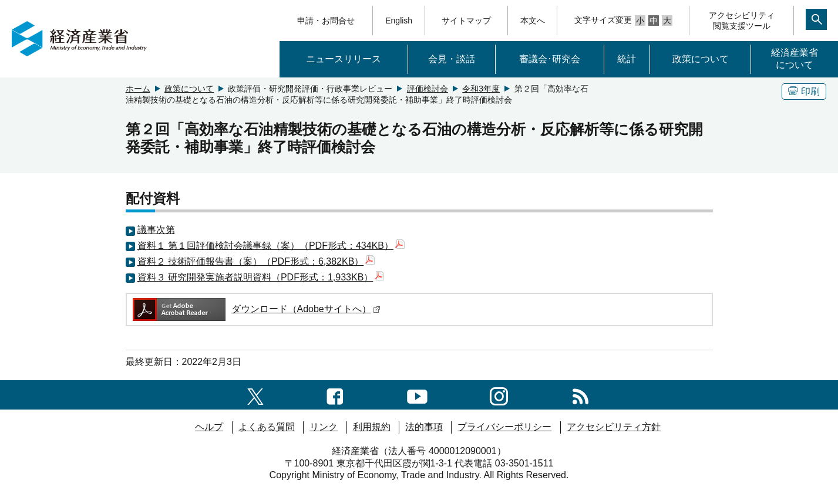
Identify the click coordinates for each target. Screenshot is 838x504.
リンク (324, 427)
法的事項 (424, 427)
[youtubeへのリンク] (417, 395)
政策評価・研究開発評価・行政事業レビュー (310, 89)
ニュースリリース (344, 59)
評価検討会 (428, 89)
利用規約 (372, 427)
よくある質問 (267, 427)
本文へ (533, 21)
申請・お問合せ (326, 21)
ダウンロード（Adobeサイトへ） (256, 309)
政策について (701, 59)
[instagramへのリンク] (499, 395)
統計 (627, 59)
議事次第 (156, 230)
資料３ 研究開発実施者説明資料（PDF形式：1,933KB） (261, 277)
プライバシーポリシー (504, 427)
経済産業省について (795, 59)
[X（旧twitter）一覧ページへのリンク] (255, 395)
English (399, 21)
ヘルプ (209, 427)
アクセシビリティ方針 (614, 427)
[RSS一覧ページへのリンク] (580, 395)
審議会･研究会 (550, 59)
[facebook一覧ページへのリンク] (335, 395)
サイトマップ (466, 21)
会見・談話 (452, 59)
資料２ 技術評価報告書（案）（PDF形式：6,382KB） (256, 261)
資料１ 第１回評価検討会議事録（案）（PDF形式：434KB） (271, 246)
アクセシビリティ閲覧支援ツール (742, 21)
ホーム (138, 89)
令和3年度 (481, 89)
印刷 (804, 91)
